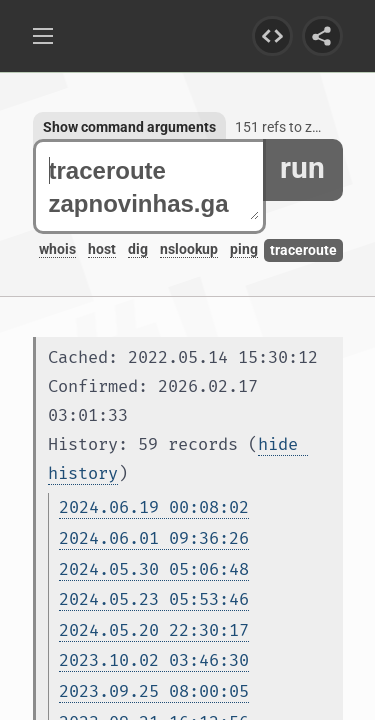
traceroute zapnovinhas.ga (154, 187)
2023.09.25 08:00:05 (154, 691)
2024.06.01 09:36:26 (154, 538)
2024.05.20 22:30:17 (154, 630)
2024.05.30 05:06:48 (154, 569)
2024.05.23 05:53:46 (154, 599)
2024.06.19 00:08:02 (154, 507)
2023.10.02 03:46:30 (154, 660)
